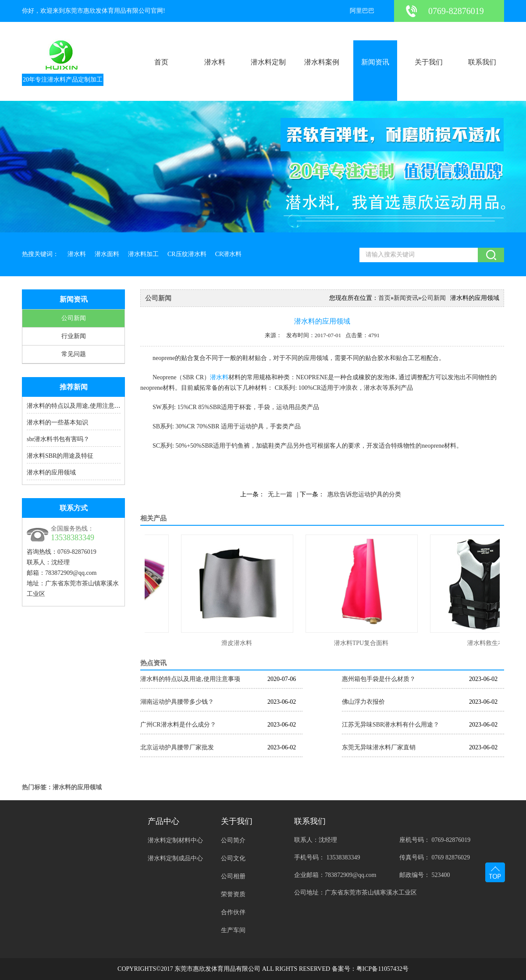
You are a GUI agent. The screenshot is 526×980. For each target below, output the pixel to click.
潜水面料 (107, 254)
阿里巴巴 (362, 11)
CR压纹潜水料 (187, 254)
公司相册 (233, 876)
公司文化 (233, 858)
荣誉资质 (233, 894)
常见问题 (74, 354)
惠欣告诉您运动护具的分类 (364, 494)
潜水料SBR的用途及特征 (60, 456)
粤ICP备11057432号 (382, 969)
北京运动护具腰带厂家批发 (177, 747)
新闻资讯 (375, 62)
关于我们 (429, 62)
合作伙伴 (233, 912)
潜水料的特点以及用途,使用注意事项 (77, 406)
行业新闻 (74, 336)
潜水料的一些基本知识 (57, 422)
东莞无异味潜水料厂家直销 (379, 747)
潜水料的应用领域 (51, 472)
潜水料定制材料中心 (175, 840)
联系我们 (482, 62)
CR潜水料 (229, 254)
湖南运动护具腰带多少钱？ (177, 702)
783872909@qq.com (71, 573)
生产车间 (233, 930)
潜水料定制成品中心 (175, 858)
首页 (161, 62)
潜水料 (215, 62)
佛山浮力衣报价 (363, 702)
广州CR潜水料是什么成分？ (178, 725)
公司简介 (233, 840)
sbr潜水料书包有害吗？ (58, 439)
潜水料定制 (268, 62)
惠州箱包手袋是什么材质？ (379, 679)
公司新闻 (74, 318)
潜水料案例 (322, 62)
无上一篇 (280, 494)
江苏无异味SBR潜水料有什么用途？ (391, 725)
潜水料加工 (143, 254)
